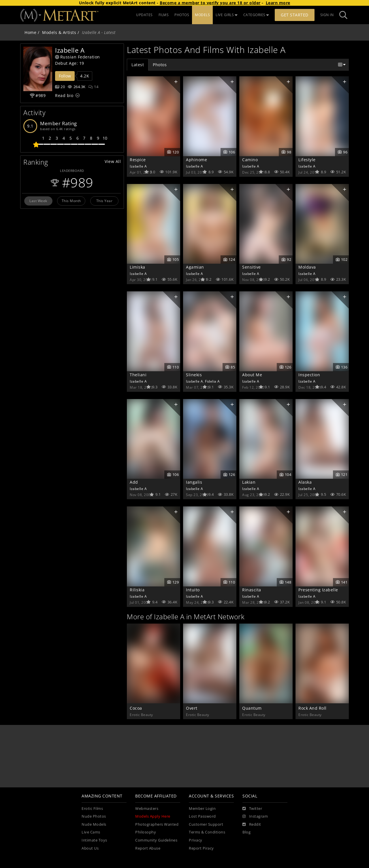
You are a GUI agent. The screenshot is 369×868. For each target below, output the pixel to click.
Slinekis (194, 375)
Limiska (138, 267)
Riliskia (137, 590)
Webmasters (147, 809)
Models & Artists (59, 32)
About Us (90, 848)
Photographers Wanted (157, 824)
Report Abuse (148, 848)
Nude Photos (94, 816)
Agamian (195, 267)
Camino (250, 160)
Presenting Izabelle (318, 590)
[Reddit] (252, 825)
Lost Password (202, 816)
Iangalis (194, 482)
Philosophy (146, 832)
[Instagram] (255, 816)
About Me (252, 375)
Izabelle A (138, 166)
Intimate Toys (94, 840)
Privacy (196, 840)
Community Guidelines (156, 840)
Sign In (327, 15)
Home (30, 32)
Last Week (38, 201)
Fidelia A (212, 381)
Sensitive (252, 267)
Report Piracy (201, 848)
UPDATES (144, 15)
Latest (138, 65)
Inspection (309, 375)
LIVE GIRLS (227, 15)
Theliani (138, 375)
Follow (65, 76)
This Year (105, 201)
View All (113, 161)
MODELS (202, 15)
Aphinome (196, 160)
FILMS (164, 15)
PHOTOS (182, 15)
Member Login (202, 809)
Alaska (305, 482)
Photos (160, 65)
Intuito (193, 590)
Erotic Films (92, 809)
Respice (138, 160)
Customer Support (206, 824)
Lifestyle (307, 160)
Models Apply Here (153, 816)
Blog (246, 832)
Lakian (249, 482)
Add (134, 482)
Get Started (295, 15)
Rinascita (252, 590)
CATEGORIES (256, 15)
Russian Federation (78, 57)
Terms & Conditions (207, 832)
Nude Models (94, 824)
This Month (71, 201)
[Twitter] (252, 809)
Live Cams (91, 832)
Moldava (307, 267)
